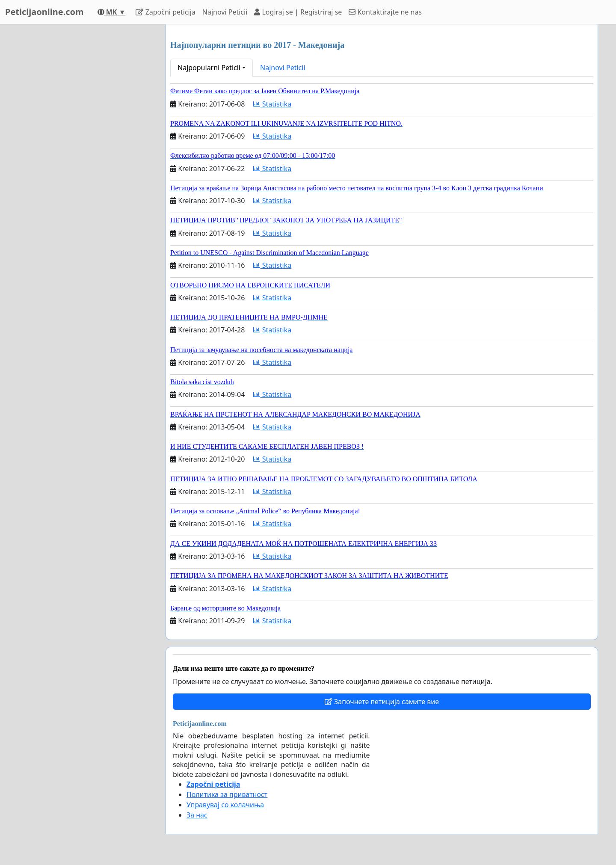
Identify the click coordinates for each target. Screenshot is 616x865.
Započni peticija (165, 12)
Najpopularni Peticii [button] (209, 68)
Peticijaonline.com (44, 12)
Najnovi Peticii (225, 12)
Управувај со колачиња (225, 805)
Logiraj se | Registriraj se (298, 12)
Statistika (272, 104)
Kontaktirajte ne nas (385, 12)
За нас (197, 815)
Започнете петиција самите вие (382, 702)
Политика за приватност (227, 794)
